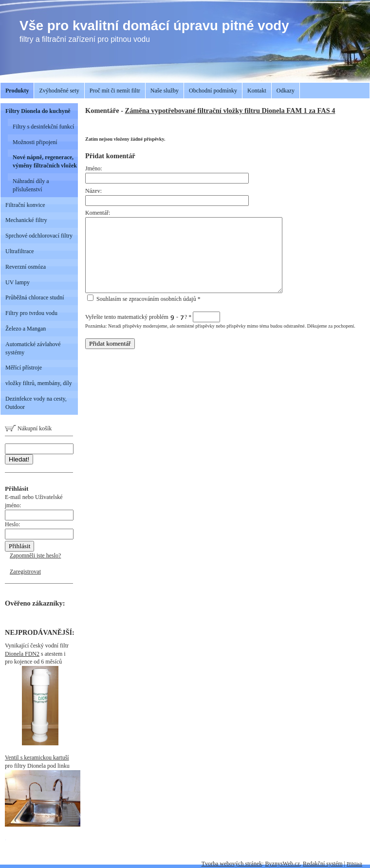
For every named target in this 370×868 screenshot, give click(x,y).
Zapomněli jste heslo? (35, 555)
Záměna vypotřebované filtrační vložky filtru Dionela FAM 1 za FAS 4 (230, 111)
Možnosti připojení (35, 142)
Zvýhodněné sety (59, 91)
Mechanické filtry (26, 220)
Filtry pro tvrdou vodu (31, 313)
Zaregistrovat (25, 572)
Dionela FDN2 (22, 654)
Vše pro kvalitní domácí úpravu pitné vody (154, 26)
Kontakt (257, 91)
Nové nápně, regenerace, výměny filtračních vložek (45, 161)
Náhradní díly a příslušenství (31, 185)
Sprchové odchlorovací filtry (39, 236)
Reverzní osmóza (26, 267)
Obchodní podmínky (213, 91)
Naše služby (165, 91)
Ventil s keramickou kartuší (37, 757)
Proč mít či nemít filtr (115, 91)
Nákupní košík (28, 428)
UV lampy (18, 282)
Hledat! (19, 459)
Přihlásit (354, 864)
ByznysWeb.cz (283, 864)
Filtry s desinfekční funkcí (43, 127)
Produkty (17, 91)
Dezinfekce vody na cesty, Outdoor (36, 403)
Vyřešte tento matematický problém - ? (153, 317)
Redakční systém (323, 864)
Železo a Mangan (26, 329)
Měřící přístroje (24, 368)
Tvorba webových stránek (232, 864)
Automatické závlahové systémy (33, 348)
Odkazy (286, 91)
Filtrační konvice (25, 205)
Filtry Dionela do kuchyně (38, 111)
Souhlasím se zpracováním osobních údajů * (144, 299)
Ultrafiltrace (20, 251)
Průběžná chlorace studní (35, 297)
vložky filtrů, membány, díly (39, 383)
